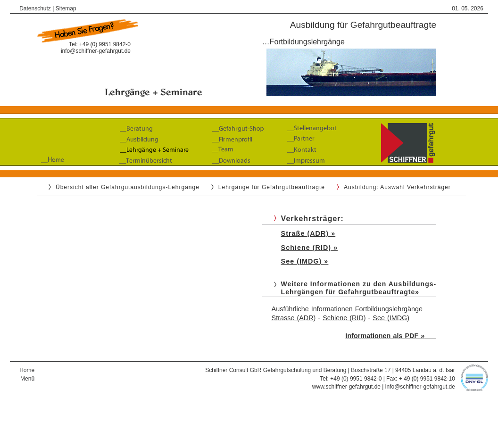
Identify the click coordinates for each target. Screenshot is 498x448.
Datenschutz (35, 8)
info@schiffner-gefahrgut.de (96, 51)
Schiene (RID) (344, 318)
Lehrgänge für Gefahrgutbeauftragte (272, 187)
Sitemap (66, 8)
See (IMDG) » (305, 261)
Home (27, 370)
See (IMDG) (391, 318)
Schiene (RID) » (310, 248)
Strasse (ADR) (294, 318)
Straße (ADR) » (308, 233)
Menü (27, 379)
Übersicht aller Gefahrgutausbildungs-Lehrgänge (128, 187)
